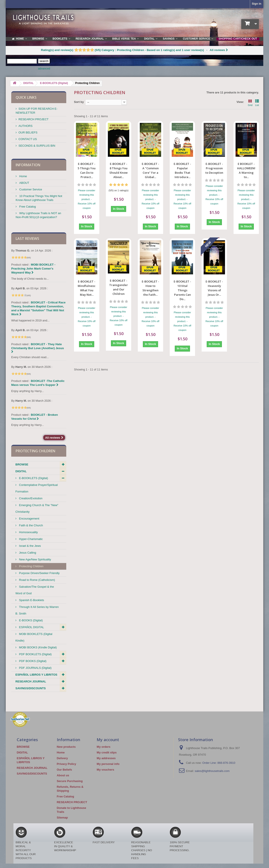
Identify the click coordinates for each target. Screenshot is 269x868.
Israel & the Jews (30, 546)
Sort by (79, 102)
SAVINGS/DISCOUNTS (31, 688)
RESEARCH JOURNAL (31, 681)
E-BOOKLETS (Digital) (33, 478)
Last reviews (27, 239)
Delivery (62, 758)
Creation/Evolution (30, 498)
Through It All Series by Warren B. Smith (37, 610)
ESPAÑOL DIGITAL (31, 627)
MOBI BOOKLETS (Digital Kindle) (34, 637)
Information (28, 165)
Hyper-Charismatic (30, 539)
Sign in (257, 4)
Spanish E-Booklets (31, 600)
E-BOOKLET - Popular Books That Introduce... (182, 170)
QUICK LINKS (26, 97)
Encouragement (29, 519)
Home (23, 176)
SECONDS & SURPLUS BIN (37, 146)
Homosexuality (28, 532)
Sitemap (62, 818)
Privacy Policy (66, 764)
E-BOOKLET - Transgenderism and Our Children (119, 254)
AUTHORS (26, 126)
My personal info (108, 764)
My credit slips (107, 752)
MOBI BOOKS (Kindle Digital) (38, 647)
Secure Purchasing (70, 781)
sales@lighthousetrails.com (212, 771)
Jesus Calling (27, 553)
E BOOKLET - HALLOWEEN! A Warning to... (246, 170)
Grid (250, 102)
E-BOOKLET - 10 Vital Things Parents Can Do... (182, 256)
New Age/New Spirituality (35, 559)
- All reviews (134, 50)
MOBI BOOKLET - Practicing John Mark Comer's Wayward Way (33, 269)
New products (66, 747)
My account (108, 740)
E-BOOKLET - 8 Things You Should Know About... (119, 170)
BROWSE (22, 464)
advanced (44, 69)
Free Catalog (27, 207)
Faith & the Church (31, 525)
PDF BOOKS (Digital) (32, 661)
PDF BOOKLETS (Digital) (35, 654)
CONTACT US (28, 139)
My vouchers (105, 770)
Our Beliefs (64, 770)
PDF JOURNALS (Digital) (35, 668)
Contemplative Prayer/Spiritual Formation (37, 488)
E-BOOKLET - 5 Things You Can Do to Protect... (87, 170)
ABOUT (24, 183)
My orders (103, 747)
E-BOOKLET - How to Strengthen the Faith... (150, 254)
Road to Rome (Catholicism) (37, 580)
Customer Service (30, 189)
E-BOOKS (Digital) (30, 620)
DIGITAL (21, 471)
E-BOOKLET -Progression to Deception (214, 168)
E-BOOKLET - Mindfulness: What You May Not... (87, 254)
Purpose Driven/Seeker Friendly (39, 573)
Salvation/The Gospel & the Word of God (35, 590)
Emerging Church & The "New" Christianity (37, 508)
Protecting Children (31, 566)
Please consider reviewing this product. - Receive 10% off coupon (87, 199)
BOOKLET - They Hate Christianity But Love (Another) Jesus (38, 348)
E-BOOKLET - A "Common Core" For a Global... (150, 170)
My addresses (106, 758)
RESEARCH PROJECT (34, 119)
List (257, 102)
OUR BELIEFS (28, 132)
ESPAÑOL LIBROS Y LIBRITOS (36, 675)
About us (63, 775)
